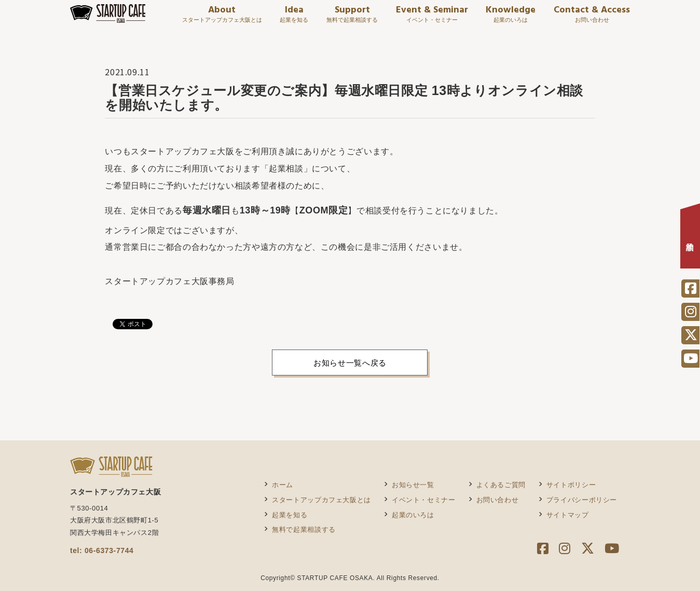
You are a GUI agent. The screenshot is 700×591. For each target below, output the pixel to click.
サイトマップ (568, 515)
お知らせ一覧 (413, 485)
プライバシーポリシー (582, 500)
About (222, 19)
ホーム (283, 485)
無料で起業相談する (304, 529)
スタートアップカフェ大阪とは (321, 500)
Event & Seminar (432, 19)
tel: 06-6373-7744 (102, 550)
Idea (294, 19)
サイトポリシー (571, 485)
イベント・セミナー (424, 500)
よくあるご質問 (501, 485)
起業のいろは (413, 515)
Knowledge (511, 19)
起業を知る (290, 515)
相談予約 (690, 239)
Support (352, 19)
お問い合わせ (498, 500)
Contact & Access (592, 19)
